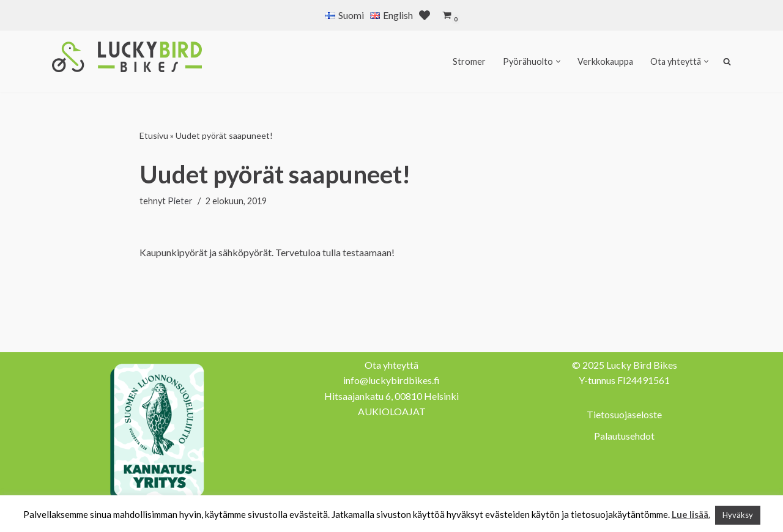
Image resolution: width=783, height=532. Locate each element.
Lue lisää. (691, 514)
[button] (558, 61)
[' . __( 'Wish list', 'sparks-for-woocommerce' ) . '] (425, 15)
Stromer (469, 61)
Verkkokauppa (605, 61)
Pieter (180, 201)
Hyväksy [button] (738, 515)
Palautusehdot (624, 436)
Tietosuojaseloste (624, 414)
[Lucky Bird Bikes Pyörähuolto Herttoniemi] (127, 57)
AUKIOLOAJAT (392, 411)
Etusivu (154, 135)
